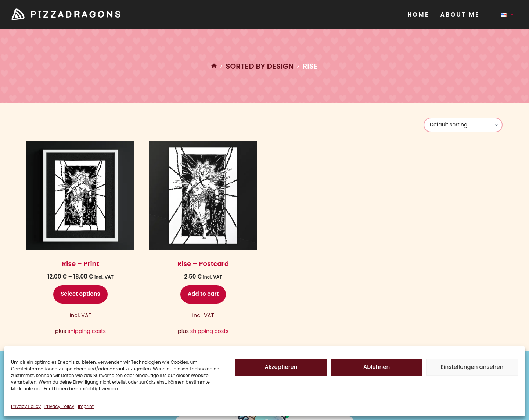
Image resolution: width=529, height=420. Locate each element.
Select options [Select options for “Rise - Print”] (80, 294)
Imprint (86, 406)
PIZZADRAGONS (76, 15)
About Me (460, 15)
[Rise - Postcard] (203, 195)
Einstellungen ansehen (472, 367)
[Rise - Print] (80, 195)
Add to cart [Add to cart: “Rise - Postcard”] (203, 294)
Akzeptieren (281, 367)
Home (418, 15)
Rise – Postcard (203, 264)
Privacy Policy (26, 406)
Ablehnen (377, 367)
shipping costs (87, 331)
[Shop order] (463, 125)
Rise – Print (81, 264)
